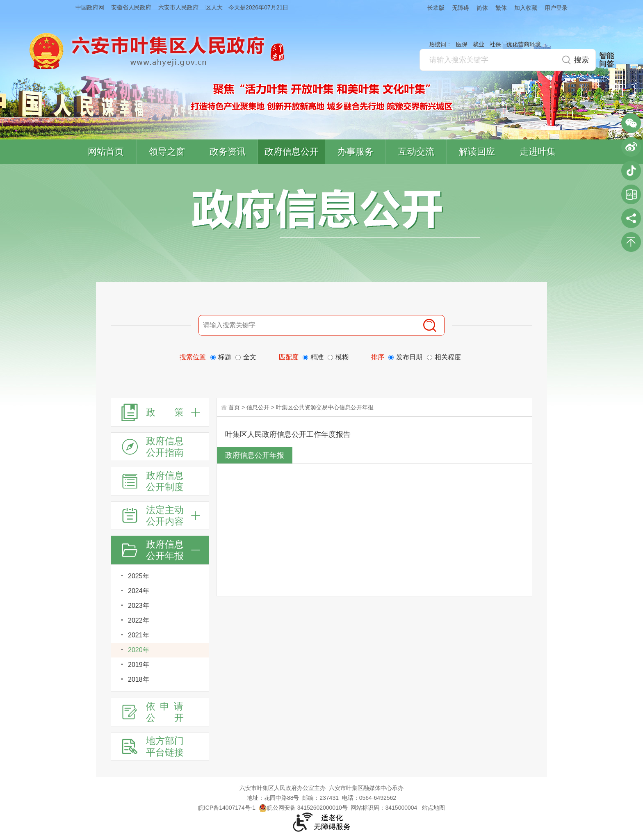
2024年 (139, 591)
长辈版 (436, 8)
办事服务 (356, 152)
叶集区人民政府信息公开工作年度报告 (288, 434)
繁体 (501, 8)
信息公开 (258, 407)
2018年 (139, 679)
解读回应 (477, 152)
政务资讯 (228, 152)
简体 (482, 8)
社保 (495, 44)
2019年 (139, 665)
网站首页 (106, 152)
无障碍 (461, 8)
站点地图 (433, 808)
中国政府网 (90, 7)
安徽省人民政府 (131, 7)
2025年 (139, 576)
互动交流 (416, 152)
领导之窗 (167, 152)
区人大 (214, 7)
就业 (479, 44)
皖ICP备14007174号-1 (227, 808)
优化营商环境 (524, 44)
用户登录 (556, 8)
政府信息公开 (292, 152)
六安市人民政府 (178, 7)
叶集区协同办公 (631, 194)
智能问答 (607, 60)
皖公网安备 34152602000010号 (303, 808)
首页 (234, 407)
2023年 (139, 606)
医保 (462, 44)
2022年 (139, 620)
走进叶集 (538, 152)
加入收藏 (526, 8)
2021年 (139, 635)
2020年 (139, 650)
